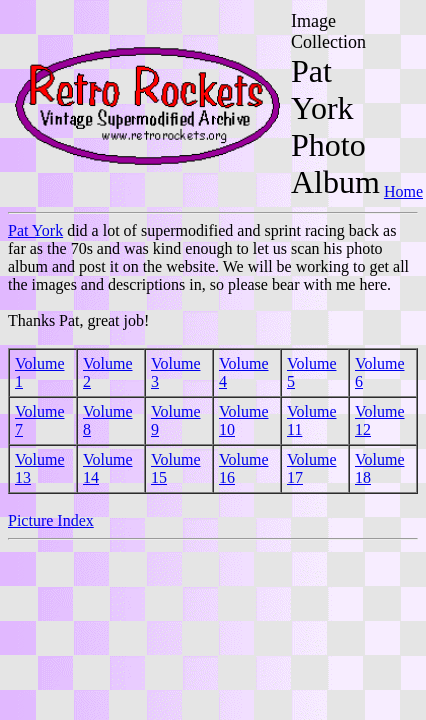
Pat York (35, 230)
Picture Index (51, 520)
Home (403, 191)
